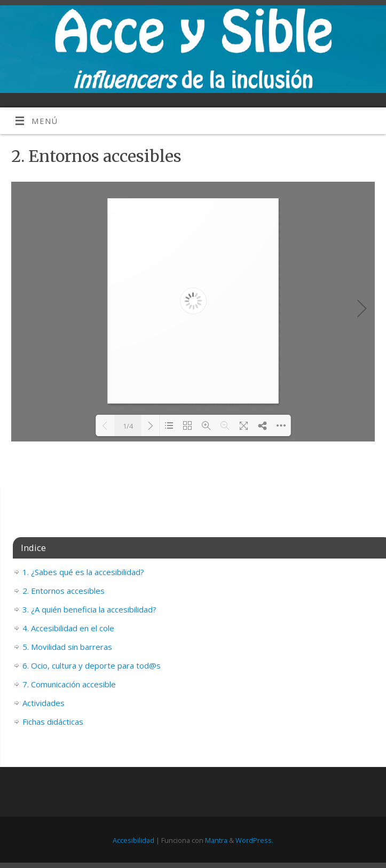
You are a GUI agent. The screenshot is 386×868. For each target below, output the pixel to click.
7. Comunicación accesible (69, 684)
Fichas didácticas (53, 722)
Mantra (216, 840)
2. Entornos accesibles (64, 591)
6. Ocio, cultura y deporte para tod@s (92, 665)
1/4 (128, 426)
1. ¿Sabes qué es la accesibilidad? (83, 572)
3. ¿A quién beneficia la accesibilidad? (89, 609)
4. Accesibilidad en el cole (68, 628)
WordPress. (254, 840)
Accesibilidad (133, 840)
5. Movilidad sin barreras (67, 647)
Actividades (44, 703)
